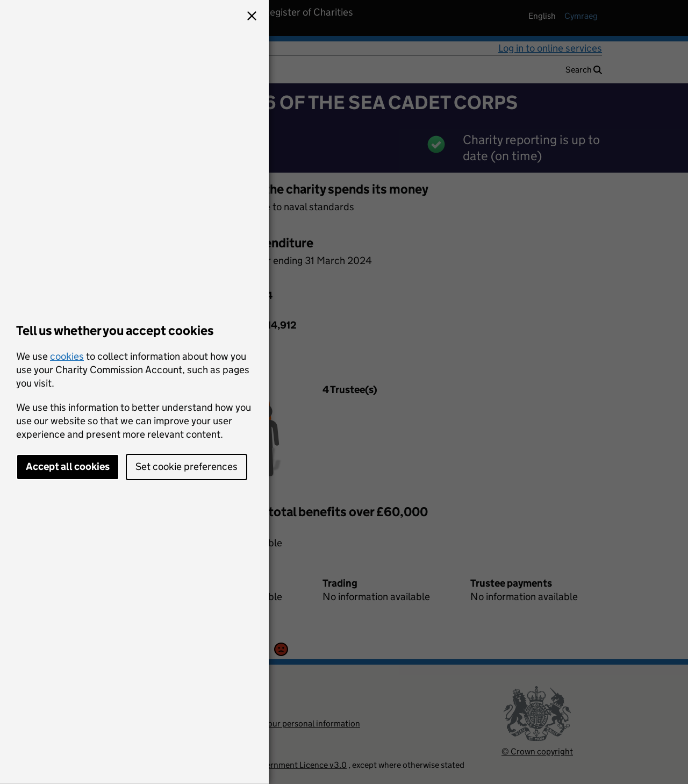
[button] (252, 17)
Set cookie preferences (187, 466)
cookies (67, 356)
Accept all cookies (68, 466)
